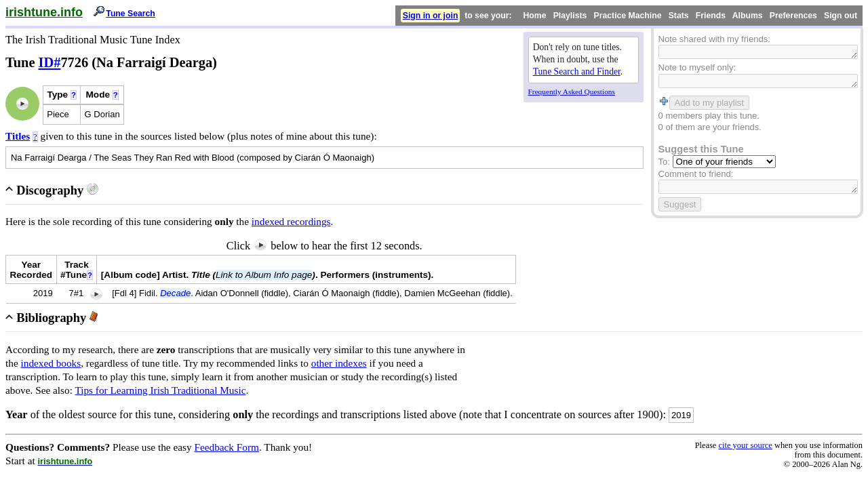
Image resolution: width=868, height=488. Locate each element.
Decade (175, 293)
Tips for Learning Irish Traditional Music (160, 390)
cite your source (745, 445)
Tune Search (131, 14)
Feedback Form (226, 447)
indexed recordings (291, 221)
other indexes (339, 363)
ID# (50, 62)
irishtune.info (44, 12)
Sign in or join (431, 16)
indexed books (51, 363)
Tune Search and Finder (577, 72)
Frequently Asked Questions (572, 91)
